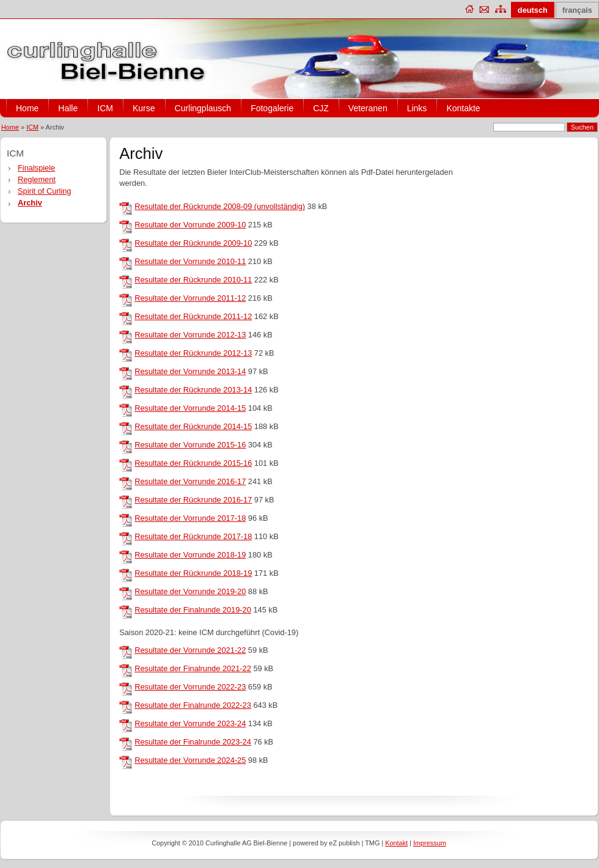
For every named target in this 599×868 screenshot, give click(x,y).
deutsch (533, 10)
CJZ (321, 108)
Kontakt (396, 843)
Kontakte (463, 108)
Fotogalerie (272, 108)
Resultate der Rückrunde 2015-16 (193, 463)
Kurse (144, 108)
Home (27, 108)
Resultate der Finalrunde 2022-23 (193, 705)
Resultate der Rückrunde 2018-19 (193, 573)
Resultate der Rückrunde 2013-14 (193, 390)
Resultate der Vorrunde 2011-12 (190, 298)
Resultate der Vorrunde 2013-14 (190, 371)
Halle (68, 108)
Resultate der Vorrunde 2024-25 (190, 760)
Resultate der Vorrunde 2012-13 (190, 335)
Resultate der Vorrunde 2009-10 (190, 225)
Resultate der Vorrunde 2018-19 (190, 555)
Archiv (30, 203)
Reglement (37, 179)
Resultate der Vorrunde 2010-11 (190, 261)
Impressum (430, 843)
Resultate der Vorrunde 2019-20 (190, 591)
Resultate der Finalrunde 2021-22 (193, 668)
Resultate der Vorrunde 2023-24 (190, 723)
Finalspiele (36, 168)
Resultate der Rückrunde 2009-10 (193, 243)
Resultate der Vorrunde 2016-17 (190, 481)
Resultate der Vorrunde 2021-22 (190, 650)
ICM (105, 108)
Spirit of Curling (44, 191)
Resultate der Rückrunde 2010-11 (193, 280)
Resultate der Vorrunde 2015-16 (190, 445)
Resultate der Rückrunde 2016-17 (193, 500)
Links (417, 108)
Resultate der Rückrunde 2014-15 (193, 426)
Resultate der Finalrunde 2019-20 (193, 610)
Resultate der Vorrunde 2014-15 (190, 408)
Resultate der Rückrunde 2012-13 (193, 353)
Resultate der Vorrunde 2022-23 (190, 687)
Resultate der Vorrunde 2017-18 (190, 518)
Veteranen (368, 108)
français (577, 10)
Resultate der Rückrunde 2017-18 (193, 536)
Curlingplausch (203, 108)
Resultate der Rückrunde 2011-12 (193, 316)
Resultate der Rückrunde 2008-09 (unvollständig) (220, 206)
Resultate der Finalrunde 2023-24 (193, 742)
